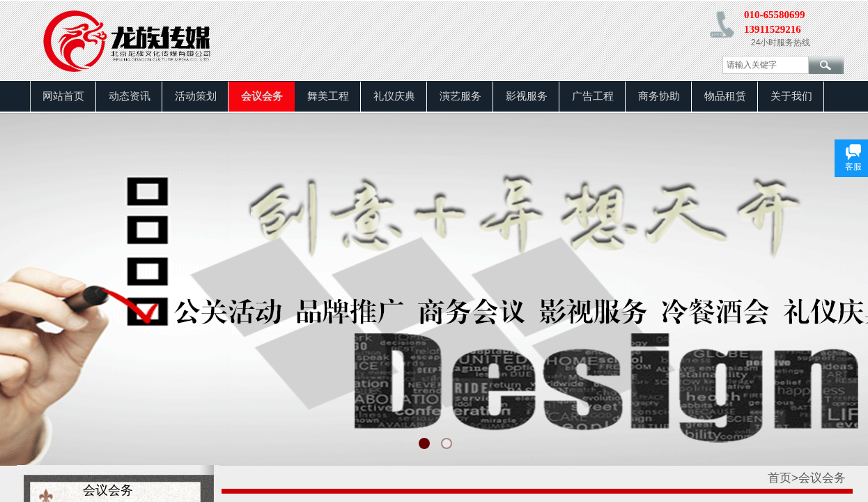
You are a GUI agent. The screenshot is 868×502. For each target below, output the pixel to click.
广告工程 (593, 96)
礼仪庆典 (394, 96)
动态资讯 (130, 96)
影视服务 (527, 96)
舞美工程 (328, 96)
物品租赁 (725, 96)
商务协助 (659, 96)
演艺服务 (460, 96)
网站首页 (63, 96)
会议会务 (262, 96)
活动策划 (196, 96)
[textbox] (766, 65)
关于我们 (791, 96)
